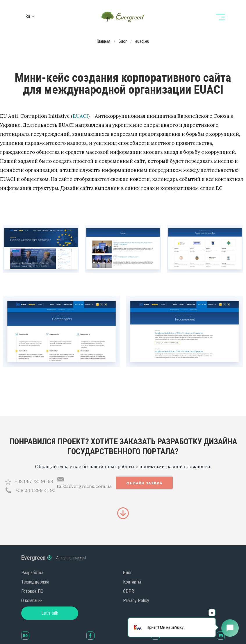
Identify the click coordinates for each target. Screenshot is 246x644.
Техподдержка (35, 582)
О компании (32, 601)
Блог (128, 573)
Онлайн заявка (144, 483)
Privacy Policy (136, 601)
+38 (34, 481)
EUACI (80, 116)
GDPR (129, 591)
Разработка (32, 573)
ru (28, 16)
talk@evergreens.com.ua (84, 486)
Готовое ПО (32, 591)
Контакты (132, 582)
